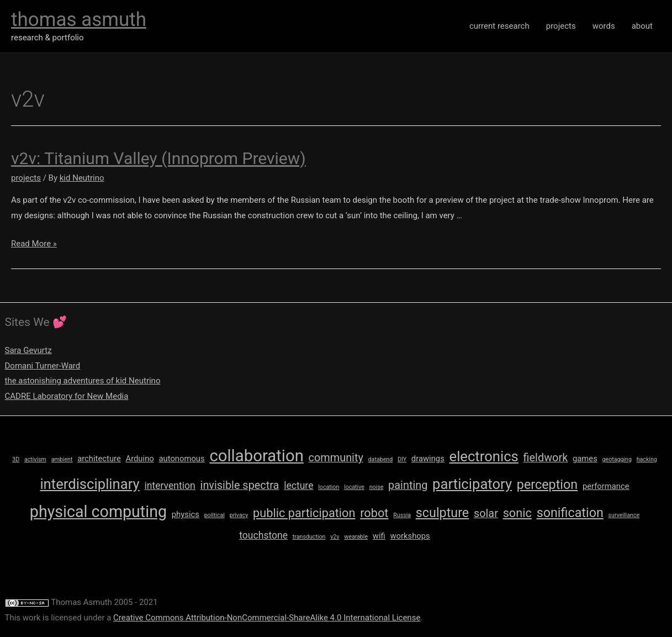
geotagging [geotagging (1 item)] (617, 459)
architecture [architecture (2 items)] (99, 459)
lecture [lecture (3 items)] (298, 486)
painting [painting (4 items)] (408, 485)
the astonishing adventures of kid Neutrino (83, 381)
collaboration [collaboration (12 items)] (256, 456)
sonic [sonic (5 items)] (517, 513)
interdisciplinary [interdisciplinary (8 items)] (89, 484)
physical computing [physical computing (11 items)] (98, 512)
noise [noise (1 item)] (377, 487)
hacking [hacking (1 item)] (647, 459)
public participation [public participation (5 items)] (304, 513)
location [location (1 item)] (329, 487)
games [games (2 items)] (585, 459)
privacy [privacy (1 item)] (239, 515)
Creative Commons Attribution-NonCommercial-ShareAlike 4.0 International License (267, 618)
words (604, 26)
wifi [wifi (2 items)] (379, 536)
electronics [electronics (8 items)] (484, 456)
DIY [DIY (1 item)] (402, 459)
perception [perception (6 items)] (547, 485)
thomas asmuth (79, 20)
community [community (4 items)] (336, 458)
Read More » (34, 244)
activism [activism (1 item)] (35, 459)
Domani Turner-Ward (43, 366)
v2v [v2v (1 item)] (335, 537)
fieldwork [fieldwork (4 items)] (546, 458)
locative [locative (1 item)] (354, 487)
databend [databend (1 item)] (381, 459)
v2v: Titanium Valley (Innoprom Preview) (158, 158)
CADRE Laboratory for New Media (67, 396)
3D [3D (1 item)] (16, 459)
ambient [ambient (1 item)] (62, 459)
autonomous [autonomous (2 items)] (181, 459)
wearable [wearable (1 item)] (356, 537)
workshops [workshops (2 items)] (410, 536)
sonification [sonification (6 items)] (570, 513)
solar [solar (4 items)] (486, 514)
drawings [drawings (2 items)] (428, 459)
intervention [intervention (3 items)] (170, 486)
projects (561, 26)
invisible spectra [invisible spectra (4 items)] (240, 485)
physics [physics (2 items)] (186, 514)
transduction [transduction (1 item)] (309, 537)
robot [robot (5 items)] (374, 513)
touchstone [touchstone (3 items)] (263, 535)
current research (499, 26)
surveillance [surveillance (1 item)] (624, 515)
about (642, 26)
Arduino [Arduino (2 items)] (140, 459)
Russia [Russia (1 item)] (402, 515)
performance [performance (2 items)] (606, 486)
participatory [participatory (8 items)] (472, 484)
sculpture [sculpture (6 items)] (442, 513)
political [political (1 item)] (215, 515)
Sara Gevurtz (28, 350)
